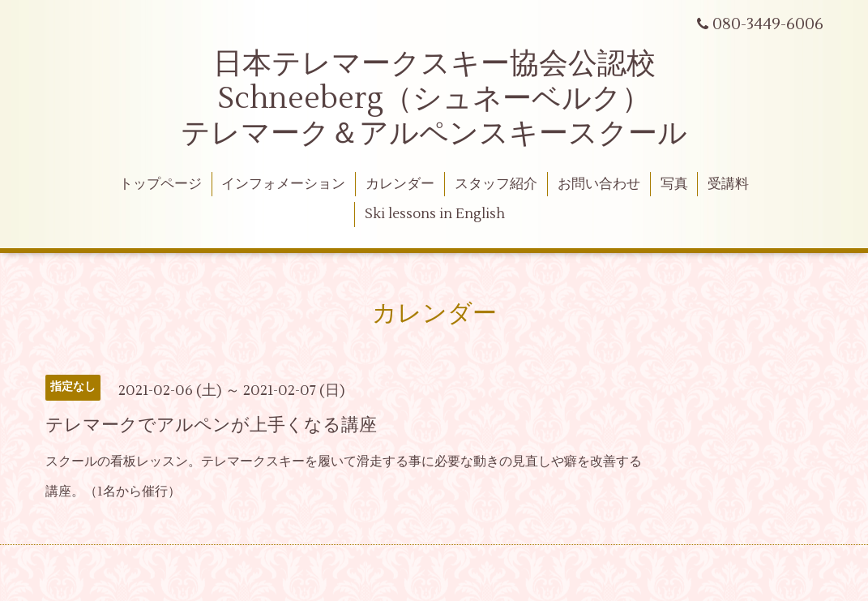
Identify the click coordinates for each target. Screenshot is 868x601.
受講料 (728, 184)
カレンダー (400, 184)
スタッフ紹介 (496, 184)
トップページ (160, 184)
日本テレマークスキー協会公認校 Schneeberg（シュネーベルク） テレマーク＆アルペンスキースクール (434, 99)
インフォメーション (283, 184)
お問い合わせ (599, 184)
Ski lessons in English (435, 214)
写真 (674, 184)
